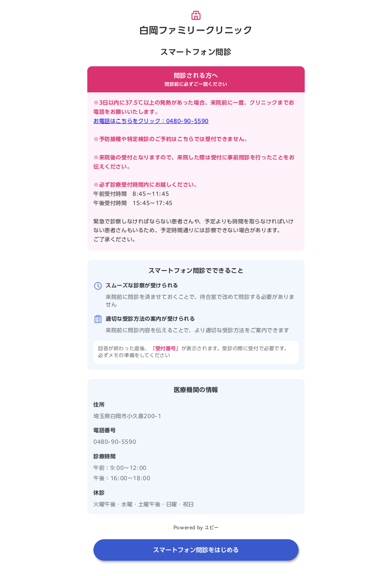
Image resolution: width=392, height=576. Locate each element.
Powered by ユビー (196, 527)
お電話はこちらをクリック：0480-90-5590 (151, 121)
